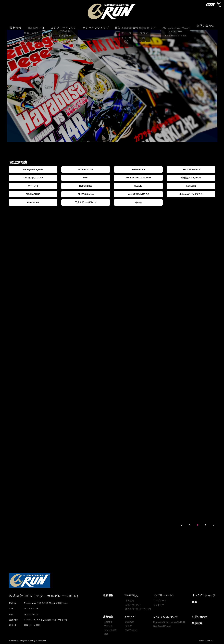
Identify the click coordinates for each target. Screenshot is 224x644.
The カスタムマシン (33, 178)
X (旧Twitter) (131, 630)
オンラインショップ (96, 26)
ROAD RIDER (138, 169)
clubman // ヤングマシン (191, 194)
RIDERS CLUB (86, 169)
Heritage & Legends (33, 169)
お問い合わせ (206, 26)
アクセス (108, 626)
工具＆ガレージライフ (86, 202)
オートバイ (33, 186)
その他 (138, 202)
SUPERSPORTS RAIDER (138, 178)
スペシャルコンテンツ (165, 617)
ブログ (129, 626)
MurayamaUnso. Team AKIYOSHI (169, 622)
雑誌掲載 (130, 622)
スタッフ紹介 (110, 630)
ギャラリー (159, 605)
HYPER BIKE (86, 186)
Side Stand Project (162, 626)
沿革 (106, 634)
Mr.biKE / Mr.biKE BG (138, 194)
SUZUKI (138, 186)
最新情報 (15, 26)
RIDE (86, 178)
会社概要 (108, 622)
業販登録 (197, 623)
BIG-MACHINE (33, 194)
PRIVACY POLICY (206, 641)
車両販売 (130, 601)
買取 (118, 26)
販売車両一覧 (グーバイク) (138, 609)
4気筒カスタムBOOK (191, 178)
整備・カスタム (133, 605)
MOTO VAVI (33, 202)
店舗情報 (108, 617)
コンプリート (160, 601)
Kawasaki (191, 186)
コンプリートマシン (64, 26)
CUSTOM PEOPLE (191, 169)
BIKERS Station (86, 194)
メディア (130, 617)
